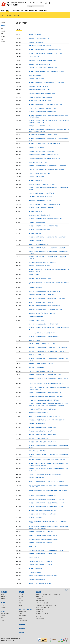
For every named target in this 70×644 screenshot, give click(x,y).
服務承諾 (3, 599)
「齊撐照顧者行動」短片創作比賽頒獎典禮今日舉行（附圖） (44, 68)
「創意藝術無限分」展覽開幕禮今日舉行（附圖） (41, 565)
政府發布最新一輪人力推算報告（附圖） (39, 86)
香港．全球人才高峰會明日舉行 (37, 368)
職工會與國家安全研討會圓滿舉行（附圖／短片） (41, 431)
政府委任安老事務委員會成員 (36, 241)
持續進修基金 (39, 612)
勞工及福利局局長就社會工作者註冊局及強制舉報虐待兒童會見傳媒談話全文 (48, 248)
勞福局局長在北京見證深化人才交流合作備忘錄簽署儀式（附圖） (45, 204)
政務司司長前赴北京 (34, 57)
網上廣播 (3, 31)
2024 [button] (18, 29)
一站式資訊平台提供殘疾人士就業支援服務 (46, 605)
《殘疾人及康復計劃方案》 (43, 603)
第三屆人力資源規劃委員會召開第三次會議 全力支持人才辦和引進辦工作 (47, 481)
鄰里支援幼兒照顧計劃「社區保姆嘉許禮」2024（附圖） (43, 344)
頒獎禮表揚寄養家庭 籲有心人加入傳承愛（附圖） (42, 371)
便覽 (2, 39)
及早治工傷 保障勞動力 (35, 340)
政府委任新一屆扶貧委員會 (36, 287)
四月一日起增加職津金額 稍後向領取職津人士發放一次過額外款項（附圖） (48, 460)
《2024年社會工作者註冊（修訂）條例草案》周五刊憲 (42, 333)
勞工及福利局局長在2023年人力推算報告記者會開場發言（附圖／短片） (47, 82)
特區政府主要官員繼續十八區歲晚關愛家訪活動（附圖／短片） (44, 536)
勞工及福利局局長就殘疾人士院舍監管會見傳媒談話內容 (43, 112)
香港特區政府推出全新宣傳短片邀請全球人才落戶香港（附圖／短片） (46, 309)
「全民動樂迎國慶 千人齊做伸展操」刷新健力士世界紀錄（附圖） (45, 159)
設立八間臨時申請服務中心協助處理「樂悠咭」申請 (42, 295)
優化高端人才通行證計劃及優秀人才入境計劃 (40, 101)
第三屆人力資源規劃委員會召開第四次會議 (39, 215)
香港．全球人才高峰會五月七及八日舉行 (39, 438)
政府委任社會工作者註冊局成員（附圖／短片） (40, 266)
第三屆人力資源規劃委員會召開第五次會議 (39, 64)
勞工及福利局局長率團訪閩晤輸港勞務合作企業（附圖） (43, 514)
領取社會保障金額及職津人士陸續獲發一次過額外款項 (42, 313)
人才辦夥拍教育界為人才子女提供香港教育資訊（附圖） (43, 61)
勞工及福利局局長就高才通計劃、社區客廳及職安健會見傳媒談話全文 (46, 550)
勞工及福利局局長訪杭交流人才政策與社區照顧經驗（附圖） (44, 226)
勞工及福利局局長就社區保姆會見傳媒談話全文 (40, 543)
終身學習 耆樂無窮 (34, 275)
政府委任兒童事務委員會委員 (36, 317)
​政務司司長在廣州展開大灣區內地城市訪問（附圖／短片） (43, 576)
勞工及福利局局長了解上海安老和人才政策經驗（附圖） (43, 554)
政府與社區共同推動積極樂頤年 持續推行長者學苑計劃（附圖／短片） (46, 396)
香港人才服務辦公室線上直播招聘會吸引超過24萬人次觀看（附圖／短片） (47, 298)
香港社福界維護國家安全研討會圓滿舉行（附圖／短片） (43, 442)
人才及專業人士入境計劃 (42, 614)
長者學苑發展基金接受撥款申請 (37, 148)
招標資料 (3, 42)
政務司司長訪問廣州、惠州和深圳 (37, 579)
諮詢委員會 (31, 10)
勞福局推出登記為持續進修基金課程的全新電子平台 (42, 151)
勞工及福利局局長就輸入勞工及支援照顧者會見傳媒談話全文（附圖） (46, 219)
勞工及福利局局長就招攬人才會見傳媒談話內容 (40, 97)
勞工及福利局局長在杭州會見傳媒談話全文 (39, 230)
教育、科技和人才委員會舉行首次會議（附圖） (40, 46)
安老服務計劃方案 (40, 601)
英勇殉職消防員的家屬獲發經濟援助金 (38, 413)
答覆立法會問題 (22, 616)
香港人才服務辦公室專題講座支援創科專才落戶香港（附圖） (44, 324)
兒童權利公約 (39, 610)
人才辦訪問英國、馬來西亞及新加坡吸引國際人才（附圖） (43, 135)
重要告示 (8, 639)
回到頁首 (67, 590)
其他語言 (35, 3)
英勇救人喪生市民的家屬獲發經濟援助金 (39, 244)
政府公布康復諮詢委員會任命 (36, 42)
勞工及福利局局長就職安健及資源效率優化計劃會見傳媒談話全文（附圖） (47, 503)
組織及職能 (4, 596)
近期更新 (3, 23)
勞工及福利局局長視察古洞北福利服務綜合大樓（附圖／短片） (44, 539)
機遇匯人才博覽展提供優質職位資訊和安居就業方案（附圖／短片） (45, 416)
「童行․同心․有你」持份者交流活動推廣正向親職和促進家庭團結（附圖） (47, 169)
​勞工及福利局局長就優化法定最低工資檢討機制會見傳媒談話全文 (45, 393)
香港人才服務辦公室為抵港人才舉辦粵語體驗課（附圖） (43, 435)
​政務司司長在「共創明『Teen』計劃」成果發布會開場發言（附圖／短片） (47, 384)
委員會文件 (21, 618)
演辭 (2, 28)
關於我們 (3, 10)
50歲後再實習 (32, 547)
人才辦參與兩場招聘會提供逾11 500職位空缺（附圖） (42, 93)
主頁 (2, 15)
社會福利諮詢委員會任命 (35, 75)
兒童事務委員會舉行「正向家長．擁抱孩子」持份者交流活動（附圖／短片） (48, 420)
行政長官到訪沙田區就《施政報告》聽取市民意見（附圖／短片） (45, 155)
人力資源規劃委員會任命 (35, 35)
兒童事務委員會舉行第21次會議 (37, 320)
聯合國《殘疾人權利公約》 (43, 607)
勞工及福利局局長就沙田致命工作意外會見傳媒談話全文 (43, 409)
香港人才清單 (39, 616)
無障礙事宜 (41, 10)
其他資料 (21, 614)
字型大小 (42, 3)
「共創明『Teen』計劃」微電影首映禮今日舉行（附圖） (43, 108)
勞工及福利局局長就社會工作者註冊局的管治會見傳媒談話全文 (44, 337)
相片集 (22, 10)
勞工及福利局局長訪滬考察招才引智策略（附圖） (41, 561)
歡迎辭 (3, 594)
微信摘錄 (3, 36)
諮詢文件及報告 (22, 612)
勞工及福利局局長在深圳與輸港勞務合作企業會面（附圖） (43, 496)
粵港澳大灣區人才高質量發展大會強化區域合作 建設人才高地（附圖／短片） (48, 348)
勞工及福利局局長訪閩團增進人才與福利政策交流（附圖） (43, 510)
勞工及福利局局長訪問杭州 (36, 233)
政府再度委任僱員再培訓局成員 (37, 478)
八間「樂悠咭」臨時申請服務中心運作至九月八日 (41, 197)
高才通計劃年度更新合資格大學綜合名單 (39, 39)
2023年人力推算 (40, 618)
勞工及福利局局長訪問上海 (36, 569)
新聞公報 (3, 26)
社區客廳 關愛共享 (34, 558)
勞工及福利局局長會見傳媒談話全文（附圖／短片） (42, 532)
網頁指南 (18, 639)
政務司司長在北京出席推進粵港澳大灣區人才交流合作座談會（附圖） (46, 53)
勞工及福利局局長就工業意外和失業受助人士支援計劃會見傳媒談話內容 (46, 72)
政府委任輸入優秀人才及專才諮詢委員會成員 (40, 279)
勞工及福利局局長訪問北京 (36, 181)
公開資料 (3, 616)
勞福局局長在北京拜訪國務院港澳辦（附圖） (40, 173)
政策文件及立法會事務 (15, 10)
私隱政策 (13, 639)
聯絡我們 (46, 10)
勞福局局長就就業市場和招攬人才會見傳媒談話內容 (42, 193)
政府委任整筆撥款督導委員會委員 (37, 222)
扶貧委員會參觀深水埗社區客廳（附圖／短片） (40, 583)
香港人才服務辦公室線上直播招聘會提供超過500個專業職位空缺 (45, 306)
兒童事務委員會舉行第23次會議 (37, 79)
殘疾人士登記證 (5, 614)
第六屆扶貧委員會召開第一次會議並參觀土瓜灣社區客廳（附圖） (45, 144)
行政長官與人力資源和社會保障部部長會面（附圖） (42, 364)
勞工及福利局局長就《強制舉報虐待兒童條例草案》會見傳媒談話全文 (46, 375)
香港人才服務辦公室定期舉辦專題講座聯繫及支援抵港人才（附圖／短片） (47, 499)
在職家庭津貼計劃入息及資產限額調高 (38, 451)
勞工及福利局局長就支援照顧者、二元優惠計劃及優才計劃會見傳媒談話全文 (48, 237)
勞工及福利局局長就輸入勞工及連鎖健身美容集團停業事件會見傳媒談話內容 (48, 166)
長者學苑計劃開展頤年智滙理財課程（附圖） (40, 90)
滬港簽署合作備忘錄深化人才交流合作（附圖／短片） (42, 302)
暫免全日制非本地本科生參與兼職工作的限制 (40, 126)
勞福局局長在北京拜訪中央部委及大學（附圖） (40, 200)
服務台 (36, 10)
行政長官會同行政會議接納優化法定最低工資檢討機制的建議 (44, 400)
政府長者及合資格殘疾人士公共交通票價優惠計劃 (48, 594)
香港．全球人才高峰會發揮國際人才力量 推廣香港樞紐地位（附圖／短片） (48, 351)
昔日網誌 (3, 607)
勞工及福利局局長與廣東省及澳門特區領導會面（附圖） (43, 427)
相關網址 (3, 620)
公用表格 (3, 618)
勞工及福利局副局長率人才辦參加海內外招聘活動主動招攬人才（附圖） (46, 507)
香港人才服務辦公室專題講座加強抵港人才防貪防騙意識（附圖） (45, 291)
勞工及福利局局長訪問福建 (36, 518)
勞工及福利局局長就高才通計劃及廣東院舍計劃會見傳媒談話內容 (45, 50)
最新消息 (8, 10)
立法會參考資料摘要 (24, 620)
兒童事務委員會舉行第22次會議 (37, 177)
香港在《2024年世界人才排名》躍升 (38, 162)
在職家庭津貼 (39, 599)
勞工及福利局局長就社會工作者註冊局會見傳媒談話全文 (43, 262)
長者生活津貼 (39, 596)
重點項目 (26, 10)
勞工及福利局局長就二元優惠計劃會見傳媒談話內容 (42, 208)
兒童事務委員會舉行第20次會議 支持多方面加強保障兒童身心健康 (45, 474)
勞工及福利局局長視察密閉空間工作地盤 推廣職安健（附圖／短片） (46, 104)
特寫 (2, 34)
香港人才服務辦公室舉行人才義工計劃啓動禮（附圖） (42, 184)
